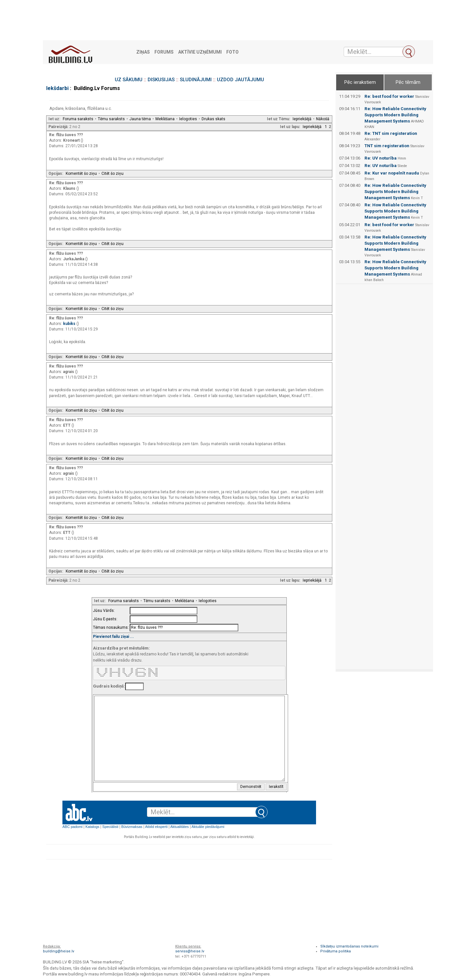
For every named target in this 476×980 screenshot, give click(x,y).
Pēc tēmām (408, 82)
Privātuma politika (336, 951)
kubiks (70, 324)
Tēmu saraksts (111, 119)
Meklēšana (165, 119)
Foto (232, 52)
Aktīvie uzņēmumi (200, 52)
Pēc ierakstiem (360, 82)
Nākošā (323, 119)
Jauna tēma (140, 119)
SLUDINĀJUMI (196, 80)
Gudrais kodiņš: (109, 686)
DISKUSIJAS (161, 80)
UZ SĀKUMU (129, 80)
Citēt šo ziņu (112, 174)
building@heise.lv (59, 951)
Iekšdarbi (57, 88)
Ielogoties (188, 119)
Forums (164, 52)
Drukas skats (213, 119)
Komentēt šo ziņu (81, 174)
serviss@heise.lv (190, 951)
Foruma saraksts (78, 119)
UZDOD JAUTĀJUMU (240, 80)
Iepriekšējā (302, 119)
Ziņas (143, 52)
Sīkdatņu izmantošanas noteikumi (349, 946)
